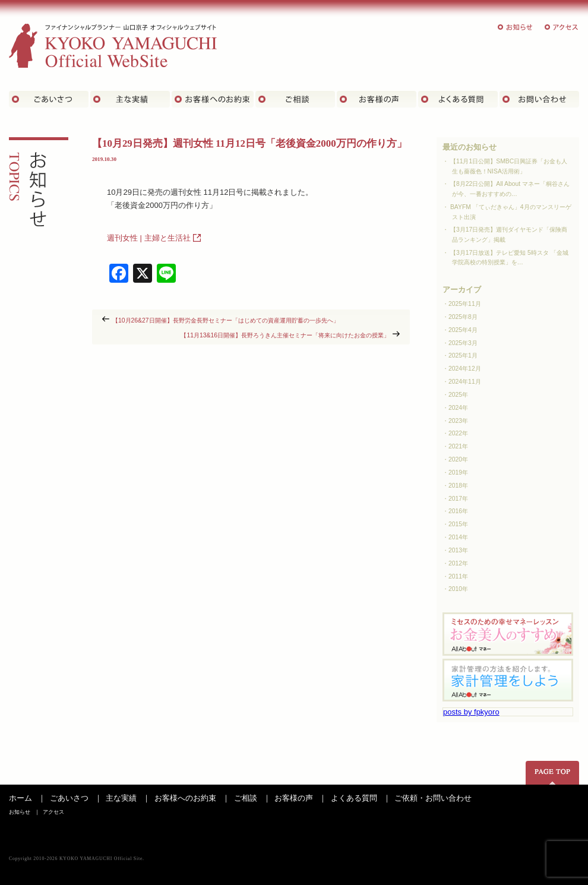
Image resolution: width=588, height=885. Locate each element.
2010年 (458, 589)
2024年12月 (465, 369)
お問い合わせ (539, 99)
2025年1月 (463, 355)
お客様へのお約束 (185, 798)
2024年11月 (465, 382)
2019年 (458, 472)
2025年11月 (465, 304)
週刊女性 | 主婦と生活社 (149, 238)
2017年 (458, 499)
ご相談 (295, 99)
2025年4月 (463, 330)
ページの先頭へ (552, 773)
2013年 (458, 550)
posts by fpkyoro (471, 712)
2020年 (458, 459)
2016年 (458, 511)
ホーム (20, 798)
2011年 (458, 576)
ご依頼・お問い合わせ (433, 798)
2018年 (458, 486)
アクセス (562, 27)
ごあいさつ (49, 99)
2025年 (458, 395)
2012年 (458, 563)
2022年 (458, 433)
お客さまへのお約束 (213, 99)
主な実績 (130, 99)
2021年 (458, 446)
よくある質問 (458, 99)
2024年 (458, 408)
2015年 (458, 524)
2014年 (458, 537)
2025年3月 (463, 343)
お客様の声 (377, 99)
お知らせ (516, 27)
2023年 (458, 421)
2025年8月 (463, 317)
